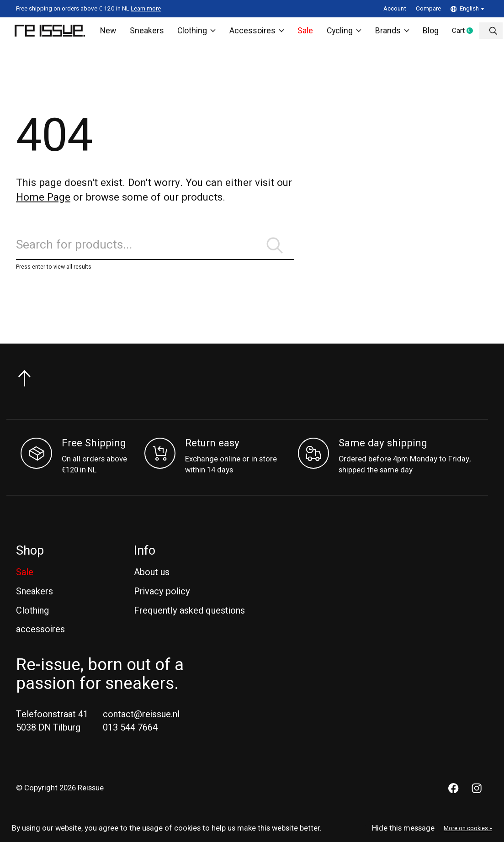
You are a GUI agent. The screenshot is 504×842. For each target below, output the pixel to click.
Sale (301, 32)
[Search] (155, 251)
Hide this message (403, 828)
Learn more (146, 9)
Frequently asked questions (189, 619)
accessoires (40, 638)
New (111, 32)
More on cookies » (468, 828)
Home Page (43, 201)
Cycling (340, 32)
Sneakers (148, 32)
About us (152, 581)
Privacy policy (162, 600)
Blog (425, 32)
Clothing (196, 32)
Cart (463, 33)
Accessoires (254, 32)
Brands (387, 32)
